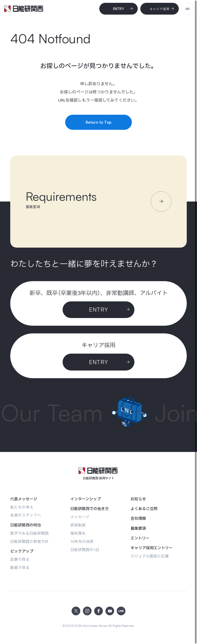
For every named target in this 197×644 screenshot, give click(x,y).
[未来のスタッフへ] (26, 515)
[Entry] (119, 9)
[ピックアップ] (22, 551)
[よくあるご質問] (144, 509)
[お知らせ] (138, 499)
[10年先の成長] (82, 541)
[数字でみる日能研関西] (29, 533)
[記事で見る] (20, 559)
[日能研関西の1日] (85, 550)
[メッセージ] (80, 517)
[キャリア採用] (160, 9)
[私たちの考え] (22, 507)
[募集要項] (138, 529)
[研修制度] (78, 525)
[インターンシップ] (86, 499)
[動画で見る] (20, 568)
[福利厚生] (78, 533)
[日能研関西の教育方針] (29, 541)
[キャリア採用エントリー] (152, 548)
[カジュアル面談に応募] (150, 556)
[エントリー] (140, 538)
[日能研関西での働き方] (90, 509)
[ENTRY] (98, 362)
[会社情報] (138, 519)
